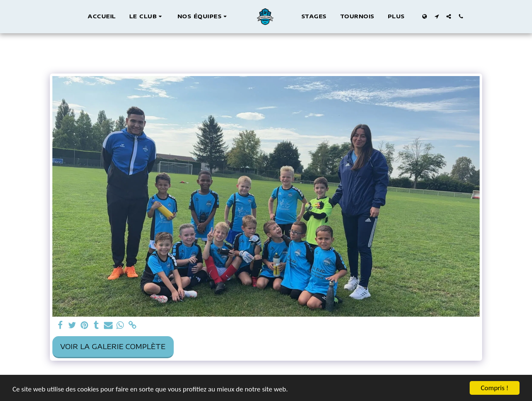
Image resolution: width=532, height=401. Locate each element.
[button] (147, 17)
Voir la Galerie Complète (113, 346)
